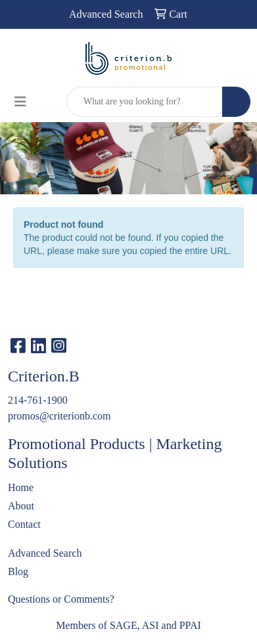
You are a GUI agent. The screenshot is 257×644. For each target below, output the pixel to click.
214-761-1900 (38, 400)
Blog (18, 571)
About (21, 506)
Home (21, 487)
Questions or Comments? (61, 599)
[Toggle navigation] (20, 102)
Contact (24, 524)
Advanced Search (45, 553)
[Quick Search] (145, 102)
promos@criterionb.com (59, 416)
